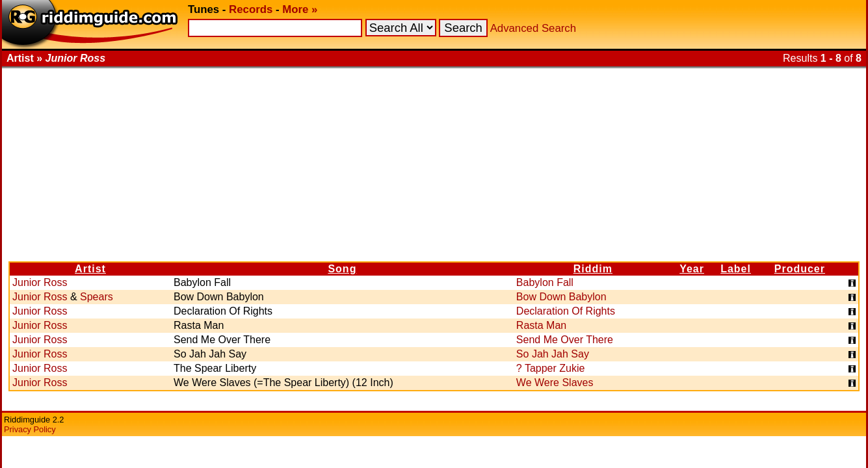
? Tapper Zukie (551, 368)
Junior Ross (40, 282)
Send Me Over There (565, 340)
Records (251, 9)
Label (736, 269)
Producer (800, 269)
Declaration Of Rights (566, 311)
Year (692, 269)
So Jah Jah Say (553, 354)
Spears (97, 297)
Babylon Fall (545, 282)
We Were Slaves (555, 383)
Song (342, 269)
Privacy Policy (30, 429)
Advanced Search (533, 28)
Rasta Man (541, 325)
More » (300, 9)
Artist (90, 269)
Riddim (593, 269)
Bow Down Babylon (561, 297)
